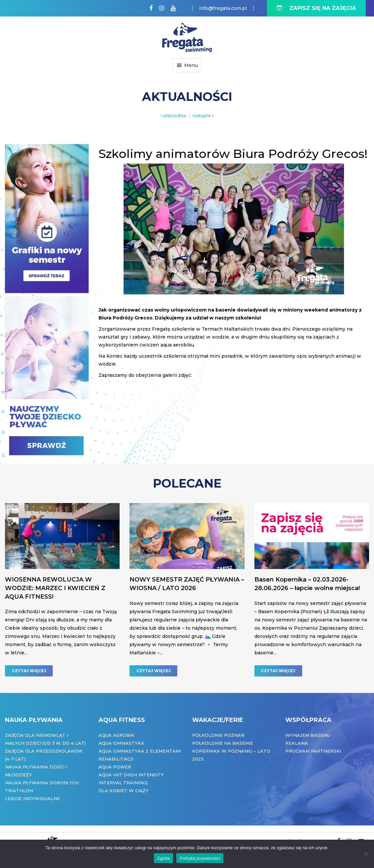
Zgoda (163, 858)
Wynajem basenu (308, 735)
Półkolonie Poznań (218, 735)
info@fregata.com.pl (223, 8)
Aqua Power (115, 767)
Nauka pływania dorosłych (42, 783)
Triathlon (19, 791)
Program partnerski (313, 751)
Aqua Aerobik (116, 735)
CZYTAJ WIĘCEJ (29, 671)
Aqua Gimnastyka (121, 743)
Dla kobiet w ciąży (124, 791)
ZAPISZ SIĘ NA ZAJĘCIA (316, 8)
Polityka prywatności (200, 858)
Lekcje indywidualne (32, 798)
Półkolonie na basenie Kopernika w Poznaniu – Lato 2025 (231, 751)
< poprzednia (173, 116)
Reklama (297, 743)
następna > (203, 116)
